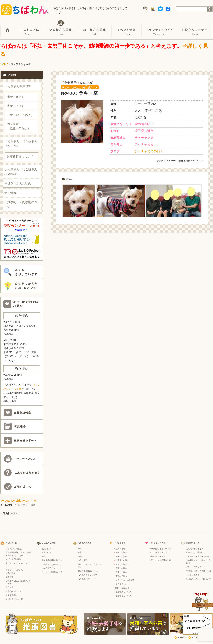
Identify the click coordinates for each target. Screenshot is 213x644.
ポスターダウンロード (196, 567)
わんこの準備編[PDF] (53, 572)
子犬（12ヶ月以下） (20, 115)
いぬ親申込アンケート (51, 568)
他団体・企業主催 (122, 588)
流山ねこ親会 (121, 572)
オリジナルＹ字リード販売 (198, 557)
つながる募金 (193, 575)
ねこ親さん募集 (95, 28)
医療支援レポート (13, 591)
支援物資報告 (11, 595)
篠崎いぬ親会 (121, 552)
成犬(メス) (46, 552)
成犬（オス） (16, 97)
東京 (80, 552)
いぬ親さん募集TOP (18, 86)
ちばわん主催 (120, 549)
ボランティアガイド (160, 28)
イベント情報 (127, 28)
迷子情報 (10, 193)
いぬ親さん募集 (61, 28)
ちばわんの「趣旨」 (14, 549)
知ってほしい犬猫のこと (197, 552)
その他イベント (122, 584)
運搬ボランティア (158, 557)
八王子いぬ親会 (122, 560)
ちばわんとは (30, 28)
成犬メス (92, 87)
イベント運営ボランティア (161, 552)
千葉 (80, 549)
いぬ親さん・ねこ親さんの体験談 (21, 172)
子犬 (44, 557)
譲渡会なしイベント (124, 596)
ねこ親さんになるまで (87, 575)
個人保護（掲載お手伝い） (19, 126)
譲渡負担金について (20, 157)
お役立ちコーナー (195, 28)
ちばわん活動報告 (13, 559)
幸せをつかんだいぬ (73, 87)
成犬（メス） (16, 106)
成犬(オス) (46, 549)
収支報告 (10, 587)
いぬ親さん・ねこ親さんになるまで (21, 143)
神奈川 (81, 557)
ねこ (13, 573)
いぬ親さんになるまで (51, 564)
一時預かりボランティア (160, 549)
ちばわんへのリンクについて (198, 579)
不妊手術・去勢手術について (21, 204)
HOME (8, 28)
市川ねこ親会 (121, 576)
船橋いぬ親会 (121, 557)
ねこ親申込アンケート (87, 579)
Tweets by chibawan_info (18, 500)
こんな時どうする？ (195, 549)
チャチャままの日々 (149, 151)
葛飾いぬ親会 (121, 564)
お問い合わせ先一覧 (14, 599)
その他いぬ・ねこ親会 (125, 580)
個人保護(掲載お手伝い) (52, 560)
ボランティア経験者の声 (160, 560)
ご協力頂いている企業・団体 (198, 571)
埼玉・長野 (83, 560)
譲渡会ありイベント (124, 592)
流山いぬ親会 (121, 568)
